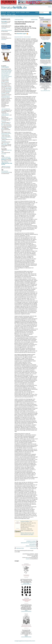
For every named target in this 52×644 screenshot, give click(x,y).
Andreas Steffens (25, 521)
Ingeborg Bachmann (5, 93)
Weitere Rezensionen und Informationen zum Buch (27, 534)
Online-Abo (4, 39)
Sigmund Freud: (7, 163)
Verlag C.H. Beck (45, 40)
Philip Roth (10, 70)
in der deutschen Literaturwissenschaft (6, 172)
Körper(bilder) (4, 24)
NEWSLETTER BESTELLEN (32, 546)
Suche (37, 12)
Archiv (9, 12)
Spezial (13, 12)
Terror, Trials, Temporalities (5, 144)
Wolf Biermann (7, 74)
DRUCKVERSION (34, 544)
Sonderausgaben (5, 67)
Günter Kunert (4, 70)
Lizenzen (28, 559)
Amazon (45, 64)
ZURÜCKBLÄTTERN (19, 20)
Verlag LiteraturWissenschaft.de (26, 611)
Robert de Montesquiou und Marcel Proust (6, 134)
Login (14, 14)
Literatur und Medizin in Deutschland (6, 138)
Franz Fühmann (8, 87)
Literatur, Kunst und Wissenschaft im (6, 158)
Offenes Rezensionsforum (7, 30)
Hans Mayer (4, 28)
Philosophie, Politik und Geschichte (31, 16)
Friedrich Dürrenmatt (5, 78)
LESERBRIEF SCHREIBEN (32, 541)
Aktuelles (4, 12)
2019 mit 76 (4, 121)
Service (28, 12)
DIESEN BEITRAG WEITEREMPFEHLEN (29, 543)
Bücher (18, 12)
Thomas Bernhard (5, 82)
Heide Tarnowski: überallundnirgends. (5, 114)
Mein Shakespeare (5, 75)
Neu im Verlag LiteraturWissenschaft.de (26, 584)
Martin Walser (6, 73)
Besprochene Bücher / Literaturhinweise (23, 37)
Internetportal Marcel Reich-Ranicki (6, 97)
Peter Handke (9, 90)
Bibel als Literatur (7, 167)
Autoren (23, 12)
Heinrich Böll (4, 72)
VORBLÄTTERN (34, 20)
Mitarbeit (4, 14)
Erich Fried (3, 85)
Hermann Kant (4, 76)
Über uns (9, 14)
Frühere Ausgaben (9, 16)
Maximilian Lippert (22, 34)
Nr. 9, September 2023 (18, 16)
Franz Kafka (4, 154)
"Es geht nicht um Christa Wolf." (6, 124)
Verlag (50, 7)
